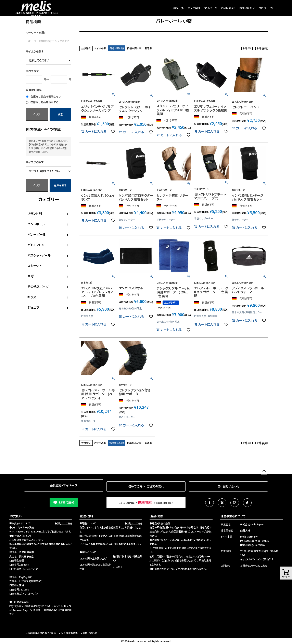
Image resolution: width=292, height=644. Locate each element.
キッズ (32, 297)
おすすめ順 (100, 48)
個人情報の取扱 (69, 633)
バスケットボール (39, 255)
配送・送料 (87, 516)
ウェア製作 (194, 8)
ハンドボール (36, 224)
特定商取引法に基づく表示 (42, 633)
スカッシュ (35, 266)
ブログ (263, 8)
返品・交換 (157, 516)
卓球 (31, 276)
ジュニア (33, 307)
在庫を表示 (60, 185)
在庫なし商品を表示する (42, 102)
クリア (37, 114)
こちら (192, 548)
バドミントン (36, 245)
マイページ (211, 8)
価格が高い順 (134, 48)
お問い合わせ (247, 8)
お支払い (16, 516)
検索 (60, 114)
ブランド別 (35, 214)
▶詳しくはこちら (64, 523)
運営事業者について (233, 516)
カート (274, 8)
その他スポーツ (38, 287)
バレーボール (37, 234)
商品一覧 (179, 8)
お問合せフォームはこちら (254, 565)
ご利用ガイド (228, 8)
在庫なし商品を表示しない (43, 96)
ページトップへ (264, 471)
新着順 (148, 48)
